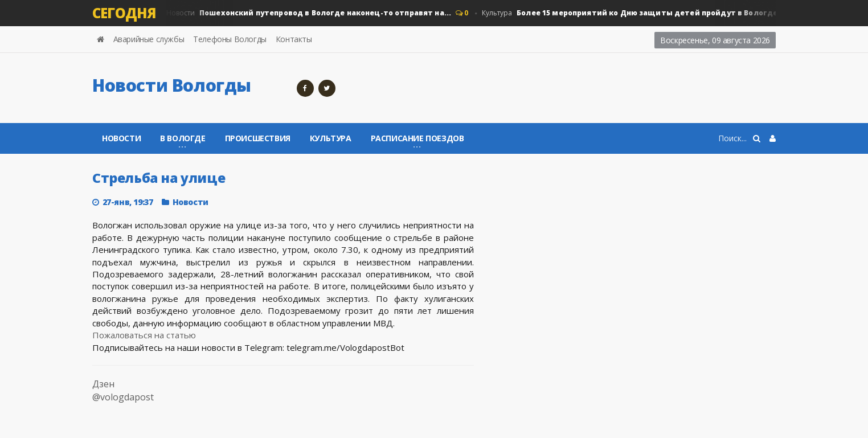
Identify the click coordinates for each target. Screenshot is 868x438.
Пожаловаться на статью (144, 335)
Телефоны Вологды (230, 39)
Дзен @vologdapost (123, 390)
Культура (638, 13)
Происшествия (258, 138)
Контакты (294, 39)
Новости (306, 13)
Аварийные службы (149, 39)
